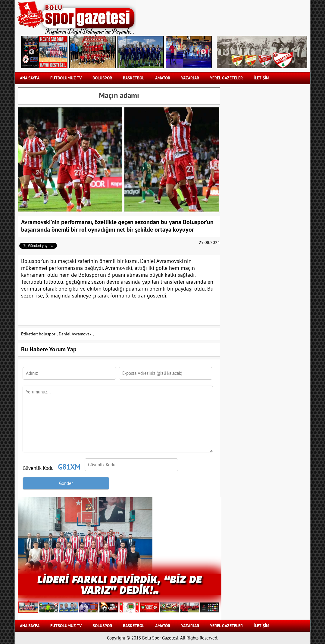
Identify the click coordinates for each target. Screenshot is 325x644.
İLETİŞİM (261, 78)
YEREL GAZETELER (226, 78)
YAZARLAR (190, 78)
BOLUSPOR (102, 78)
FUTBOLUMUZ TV (66, 78)
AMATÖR (163, 78)
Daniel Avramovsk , (76, 334)
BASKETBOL (134, 78)
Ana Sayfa (30, 78)
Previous (32, 52)
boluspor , (48, 334)
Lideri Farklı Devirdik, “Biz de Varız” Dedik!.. (120, 584)
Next (203, 52)
